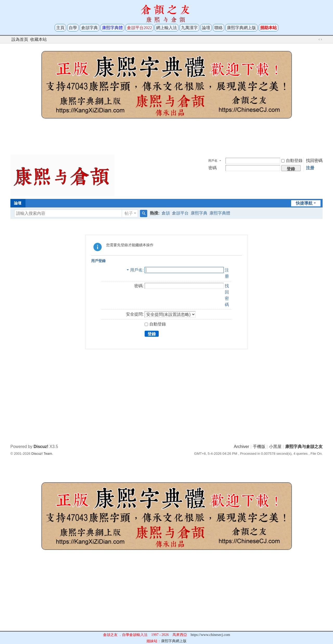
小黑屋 (275, 447)
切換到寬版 (320, 40)
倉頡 (166, 213)
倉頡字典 (89, 28)
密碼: (139, 286)
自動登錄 (292, 161)
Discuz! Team (42, 454)
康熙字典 (199, 213)
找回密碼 (314, 161)
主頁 (60, 28)
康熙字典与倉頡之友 (304, 447)
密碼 (213, 168)
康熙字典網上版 (241, 28)
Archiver (242, 447)
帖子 (129, 213)
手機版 (259, 447)
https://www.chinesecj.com (210, 635)
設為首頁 (20, 39)
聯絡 (219, 28)
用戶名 (213, 161)
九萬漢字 (189, 28)
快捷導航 (304, 203)
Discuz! (41, 447)
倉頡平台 (180, 213)
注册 (310, 168)
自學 (73, 28)
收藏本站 (39, 39)
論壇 (206, 28)
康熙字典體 (220, 213)
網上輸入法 (166, 28)
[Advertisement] (166, 138)
